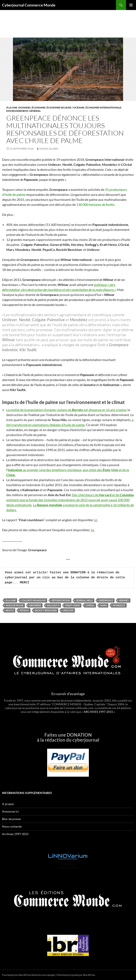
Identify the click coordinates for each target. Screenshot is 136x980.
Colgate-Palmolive (34, 600)
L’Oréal (90, 605)
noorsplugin (48, 975)
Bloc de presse (11, 819)
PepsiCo (24, 610)
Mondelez (119, 605)
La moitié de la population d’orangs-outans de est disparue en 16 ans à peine (66, 410)
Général (35, 111)
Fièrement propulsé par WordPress (76, 975)
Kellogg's (53, 605)
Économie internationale (103, 108)
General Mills (84, 600)
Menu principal (131, 5)
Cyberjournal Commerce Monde (29, 5)
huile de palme (14, 605)
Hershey (124, 600)
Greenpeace (106, 600)
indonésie (35, 605)
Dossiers (25, 108)
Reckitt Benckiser (46, 610)
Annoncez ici (10, 811)
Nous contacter (12, 826)
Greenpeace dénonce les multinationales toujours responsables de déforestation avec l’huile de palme (65, 129)
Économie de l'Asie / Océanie (65, 108)
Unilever (68, 610)
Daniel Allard (49, 149)
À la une (12, 108)
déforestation (61, 600)
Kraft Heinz (73, 605)
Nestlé (10, 610)
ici (96, 520)
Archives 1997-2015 (15, 834)
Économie (39, 108)
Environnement (17, 111)
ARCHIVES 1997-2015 (98, 712)
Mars (104, 605)
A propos (8, 804)
